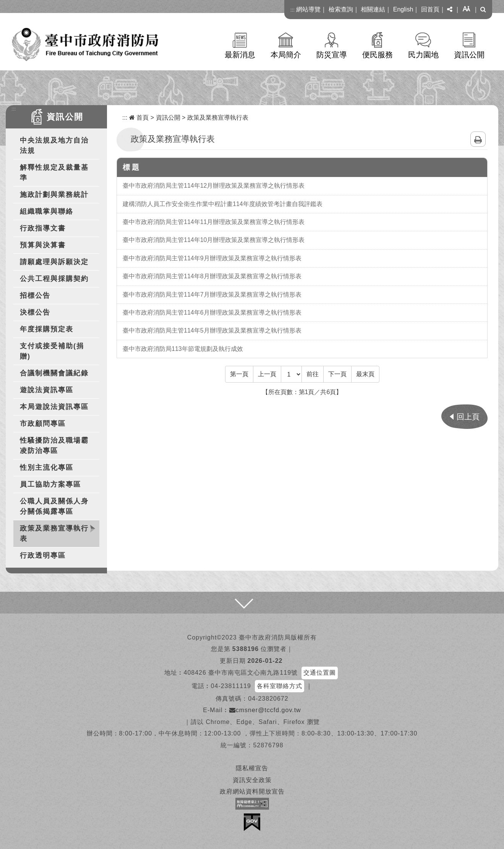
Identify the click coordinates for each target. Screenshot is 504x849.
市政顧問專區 (43, 424)
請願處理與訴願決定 (54, 262)
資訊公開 (469, 55)
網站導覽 (308, 9)
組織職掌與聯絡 (47, 211)
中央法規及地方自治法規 (54, 145)
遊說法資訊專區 (47, 390)
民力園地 (423, 55)
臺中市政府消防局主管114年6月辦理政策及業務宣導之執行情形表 (212, 312)
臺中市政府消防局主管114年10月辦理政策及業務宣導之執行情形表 (214, 240)
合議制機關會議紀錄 (54, 373)
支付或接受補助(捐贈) (52, 351)
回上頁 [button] (468, 417)
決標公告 (35, 312)
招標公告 (35, 295)
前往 (313, 374)
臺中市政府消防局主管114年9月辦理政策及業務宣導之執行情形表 (212, 258)
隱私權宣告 (252, 768)
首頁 (139, 118)
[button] (450, 10)
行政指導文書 (43, 228)
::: (293, 10)
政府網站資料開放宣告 (252, 791)
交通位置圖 (320, 673)
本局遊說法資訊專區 (54, 407)
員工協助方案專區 (50, 484)
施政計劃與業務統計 (54, 195)
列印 (478, 139)
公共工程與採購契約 (54, 279)
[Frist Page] (239, 374)
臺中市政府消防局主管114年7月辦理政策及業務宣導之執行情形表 (212, 295)
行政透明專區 (43, 555)
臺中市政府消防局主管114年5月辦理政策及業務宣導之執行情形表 (212, 330)
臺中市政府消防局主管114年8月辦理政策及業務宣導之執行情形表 (212, 276)
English (403, 9)
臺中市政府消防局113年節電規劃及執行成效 (183, 349)
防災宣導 (332, 55)
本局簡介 (286, 55)
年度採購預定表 (47, 329)
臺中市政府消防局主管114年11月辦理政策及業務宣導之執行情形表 (214, 222)
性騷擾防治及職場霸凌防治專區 (54, 446)
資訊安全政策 (252, 780)
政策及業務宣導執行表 (54, 533)
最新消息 (240, 55)
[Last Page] (365, 374)
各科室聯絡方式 (280, 686)
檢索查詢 (341, 9)
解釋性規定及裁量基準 (54, 173)
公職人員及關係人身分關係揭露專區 (54, 506)
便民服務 (378, 55)
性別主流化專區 (47, 468)
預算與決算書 (43, 245)
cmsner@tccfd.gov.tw (265, 710)
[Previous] (267, 374)
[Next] (337, 374)
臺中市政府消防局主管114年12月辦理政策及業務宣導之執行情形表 (214, 186)
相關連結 (373, 9)
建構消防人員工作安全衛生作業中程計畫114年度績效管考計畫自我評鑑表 (223, 204)
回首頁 (430, 9)
